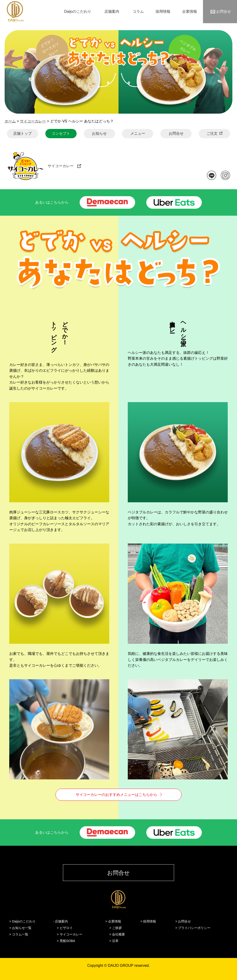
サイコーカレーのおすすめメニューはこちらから (116, 795)
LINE (212, 175)
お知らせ (99, 133)
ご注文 (212, 133)
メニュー (138, 133)
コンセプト (61, 133)
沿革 (115, 941)
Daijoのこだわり (78, 11)
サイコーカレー (33, 121)
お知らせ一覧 (22, 928)
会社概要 (118, 934)
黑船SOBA (67, 941)
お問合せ (224, 11)
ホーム (10, 121)
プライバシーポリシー (194, 928)
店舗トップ (22, 133)
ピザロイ (66, 928)
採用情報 (163, 11)
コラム (138, 11)
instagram (225, 175)
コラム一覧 (20, 934)
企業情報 (190, 11)
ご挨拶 (117, 928)
